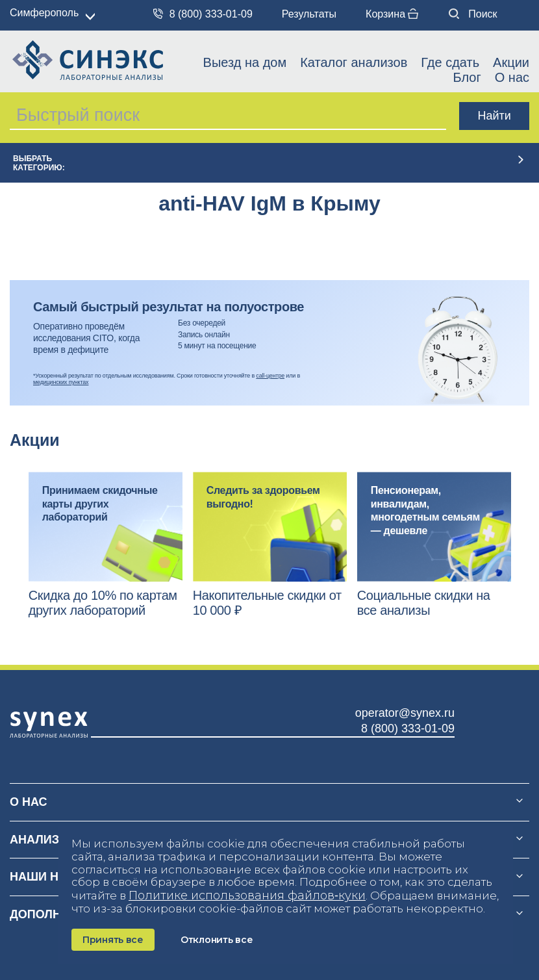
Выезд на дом (245, 62)
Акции (511, 62)
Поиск (473, 14)
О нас (512, 77)
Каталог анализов (354, 62)
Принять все (113, 940)
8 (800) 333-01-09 (203, 14)
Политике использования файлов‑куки (247, 896)
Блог (467, 77)
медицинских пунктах (61, 382)
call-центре (270, 376)
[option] (106, 545)
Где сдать (450, 62)
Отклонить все (217, 940)
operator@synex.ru (405, 713)
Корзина (392, 14)
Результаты (309, 14)
